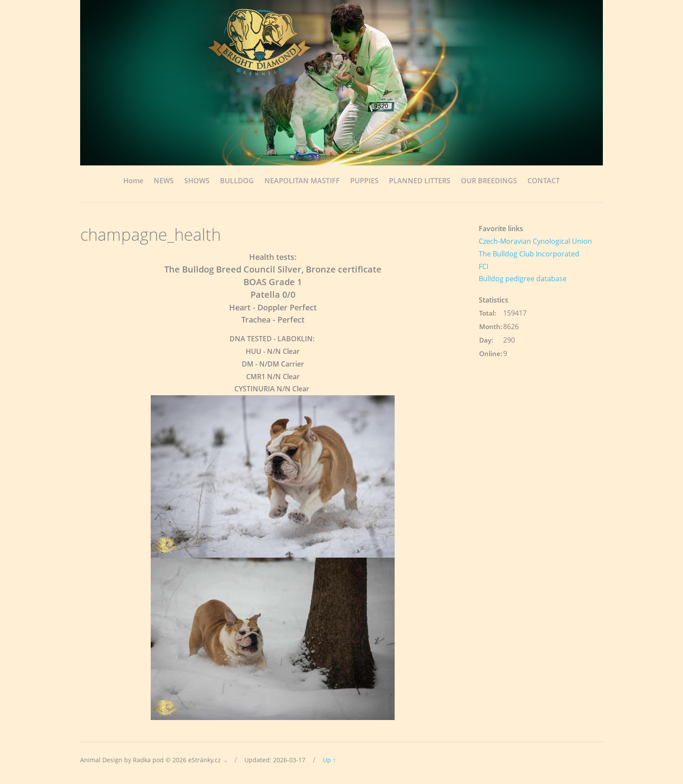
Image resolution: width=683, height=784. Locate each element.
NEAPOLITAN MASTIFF (302, 181)
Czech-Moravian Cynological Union (535, 241)
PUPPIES (364, 181)
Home (133, 181)
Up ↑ (329, 760)
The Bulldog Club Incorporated (529, 254)
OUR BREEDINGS (489, 181)
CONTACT (544, 181)
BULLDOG (237, 181)
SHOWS (197, 181)
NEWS (164, 181)
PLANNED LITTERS (420, 181)
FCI (484, 266)
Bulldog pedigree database (523, 279)
